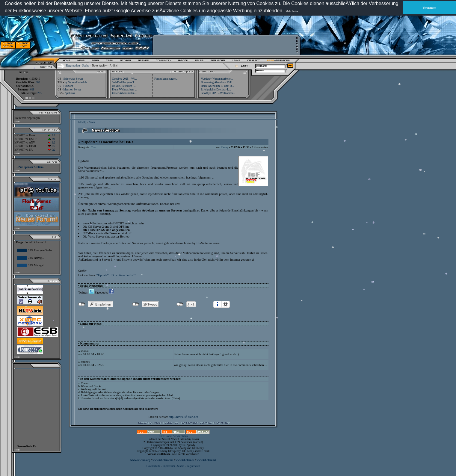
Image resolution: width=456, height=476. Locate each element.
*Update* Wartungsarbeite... (217, 79)
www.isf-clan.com (163, 460)
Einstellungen (226, 304)
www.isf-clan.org (140, 460)
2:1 (51, 135)
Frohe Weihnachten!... (124, 90)
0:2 (51, 146)
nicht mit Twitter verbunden (136, 304)
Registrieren (193, 466)
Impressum (169, 466)
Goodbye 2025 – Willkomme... (218, 93)
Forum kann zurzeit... (166, 79)
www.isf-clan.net (206, 460)
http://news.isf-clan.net (183, 417)
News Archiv (99, 66)
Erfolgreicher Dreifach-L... (216, 90)
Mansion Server (72, 90)
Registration (73, 66)
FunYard (68, 86)
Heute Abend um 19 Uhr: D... (217, 86)
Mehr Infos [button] (292, 11)
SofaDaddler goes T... (124, 82)
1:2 (51, 143)
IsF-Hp (82, 122)
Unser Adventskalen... (124, 93)
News (92, 122)
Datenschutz (153, 466)
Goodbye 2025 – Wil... (125, 79)
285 (40, 93)
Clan (93, 147)
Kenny (225, 147)
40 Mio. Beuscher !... (124, 86)
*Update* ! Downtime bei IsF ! (116, 275)
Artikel (114, 66)
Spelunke (70, 93)
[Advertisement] (225, 45)
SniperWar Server (73, 79)
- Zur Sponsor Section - (31, 167)
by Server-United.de (76, 82)
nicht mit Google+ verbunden (180, 304)
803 (38, 82)
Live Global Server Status (173, 436)
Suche (86, 66)
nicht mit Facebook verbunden (82, 304)
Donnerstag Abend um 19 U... (218, 82)
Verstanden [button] (429, 8)
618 (32, 90)
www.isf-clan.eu (185, 460)
